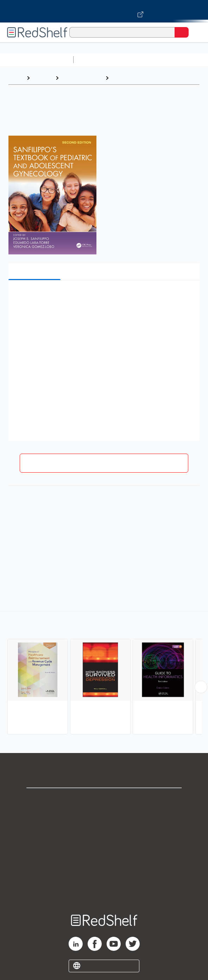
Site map (104, 892)
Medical (122, 78)
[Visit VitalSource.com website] (104, 11)
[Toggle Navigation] (196, 32)
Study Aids (95, 60)
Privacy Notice (104, 830)
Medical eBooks (82, 78)
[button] (103, 296)
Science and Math (138, 60)
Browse (43, 78)
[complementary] (104, 674)
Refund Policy (104, 861)
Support (104, 815)
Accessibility (104, 877)
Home (16, 78)
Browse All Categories (37, 60)
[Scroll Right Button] (201, 687)
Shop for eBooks (104, 799)
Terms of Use (104, 846)
